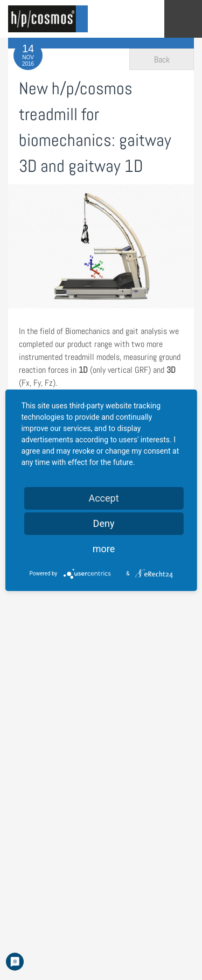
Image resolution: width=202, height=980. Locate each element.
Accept (103, 498)
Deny (104, 523)
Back (162, 60)
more (104, 549)
